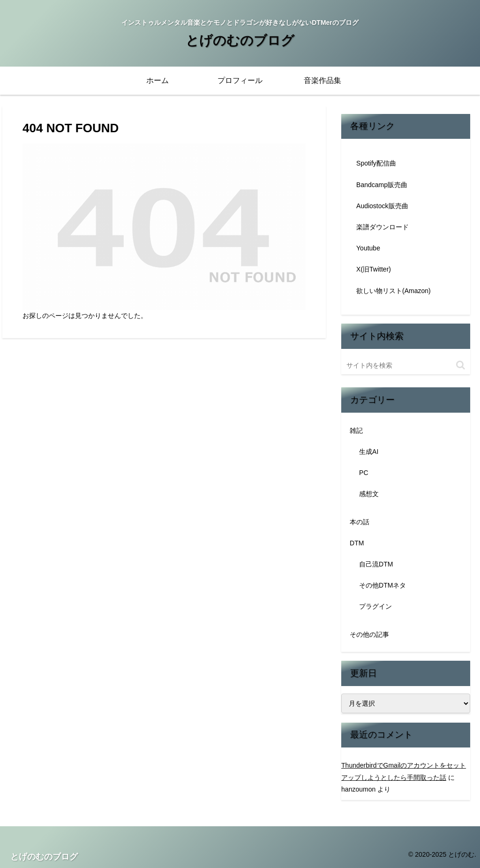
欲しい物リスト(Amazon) (394, 291)
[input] (405, 365)
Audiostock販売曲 (382, 206)
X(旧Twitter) (374, 269)
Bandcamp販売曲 (382, 185)
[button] (461, 365)
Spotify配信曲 (376, 163)
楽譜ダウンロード (382, 227)
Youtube (368, 248)
